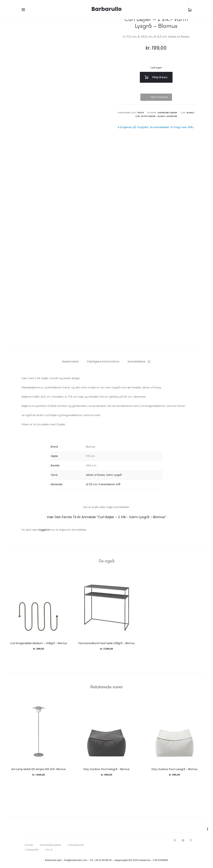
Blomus (190, 113)
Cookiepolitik (32, 850)
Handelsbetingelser (50, 845)
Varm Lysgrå (114, 475)
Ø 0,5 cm (92, 484)
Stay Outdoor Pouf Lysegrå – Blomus (174, 769)
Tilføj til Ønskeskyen (159, 97)
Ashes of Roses (95, 475)
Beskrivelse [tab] (70, 362)
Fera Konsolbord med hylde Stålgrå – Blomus (106, 643)
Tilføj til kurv (156, 77)
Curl (138, 116)
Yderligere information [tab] (103, 362)
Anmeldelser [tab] (139, 362)
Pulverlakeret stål (110, 484)
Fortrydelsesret (76, 845)
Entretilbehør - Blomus (153, 116)
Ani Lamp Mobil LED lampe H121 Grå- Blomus (39, 769)
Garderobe (172, 116)
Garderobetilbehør (167, 113)
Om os (49, 850)
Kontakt (29, 845)
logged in (45, 530)
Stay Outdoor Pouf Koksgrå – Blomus (106, 769)
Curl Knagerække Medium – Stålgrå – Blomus (39, 643)
